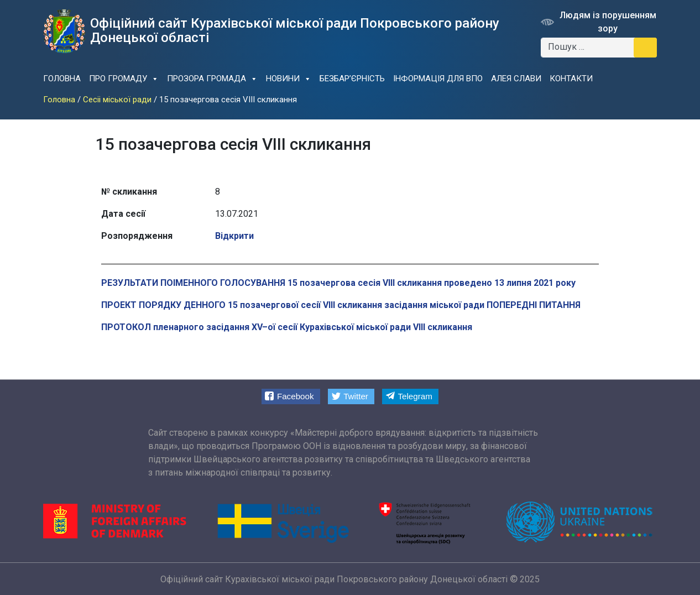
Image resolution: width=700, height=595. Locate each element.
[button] (291, 396)
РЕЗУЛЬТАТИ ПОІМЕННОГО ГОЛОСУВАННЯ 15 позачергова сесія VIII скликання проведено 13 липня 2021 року (338, 283)
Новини (289, 79)
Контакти (571, 79)
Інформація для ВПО (438, 79)
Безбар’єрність (352, 79)
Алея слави (516, 79)
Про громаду (124, 79)
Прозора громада (212, 79)
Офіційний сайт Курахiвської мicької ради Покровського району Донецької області (334, 579)
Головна (62, 79)
